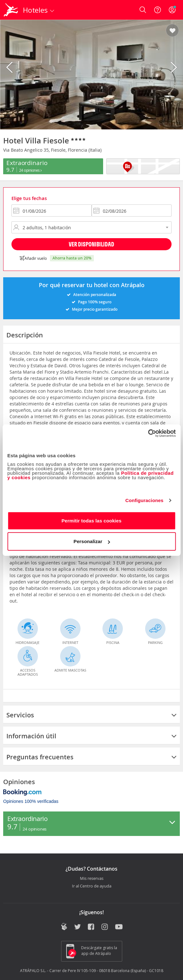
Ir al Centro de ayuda (92, 886)
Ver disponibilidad (91, 244)
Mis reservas (92, 879)
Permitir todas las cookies (91, 520)
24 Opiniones (30, 170)
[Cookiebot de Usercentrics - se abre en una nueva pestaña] (148, 433)
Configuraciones (144, 500)
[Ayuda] (158, 10)
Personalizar (92, 541)
